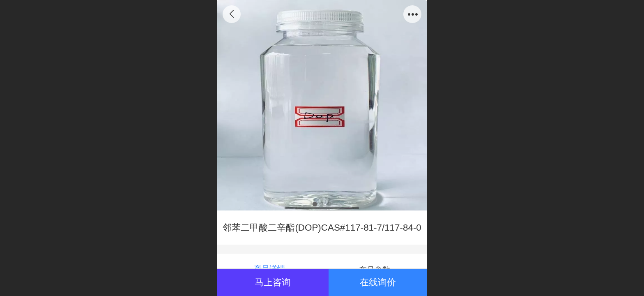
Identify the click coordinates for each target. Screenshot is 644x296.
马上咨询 (273, 282)
